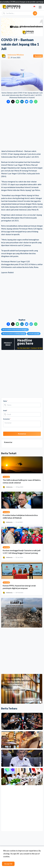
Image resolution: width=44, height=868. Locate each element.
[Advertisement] (22, 127)
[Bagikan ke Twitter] (13, 102)
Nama (5, 401)
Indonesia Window (16, 55)
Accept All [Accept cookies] (8, 864)
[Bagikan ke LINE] (17, 102)
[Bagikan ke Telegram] (31, 102)
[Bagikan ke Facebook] (8, 102)
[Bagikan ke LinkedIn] (22, 102)
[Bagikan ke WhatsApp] (36, 102)
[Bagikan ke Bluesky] (27, 102)
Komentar (7, 419)
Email (5, 411)
